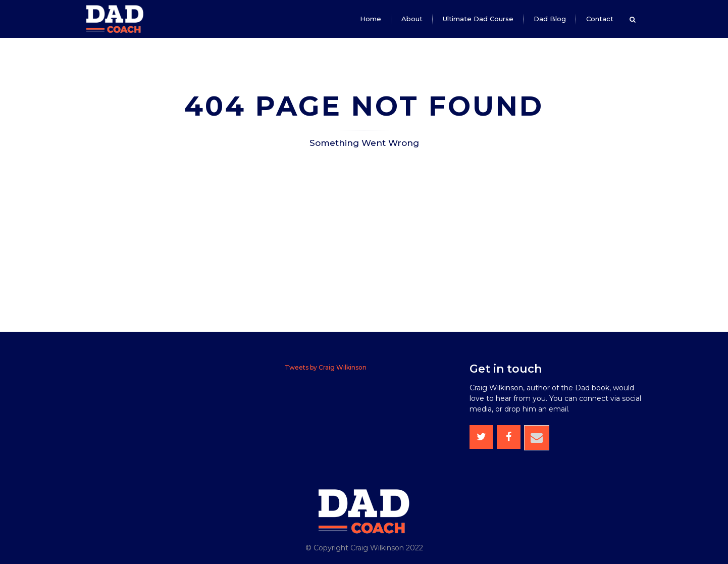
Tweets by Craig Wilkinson (326, 367)
